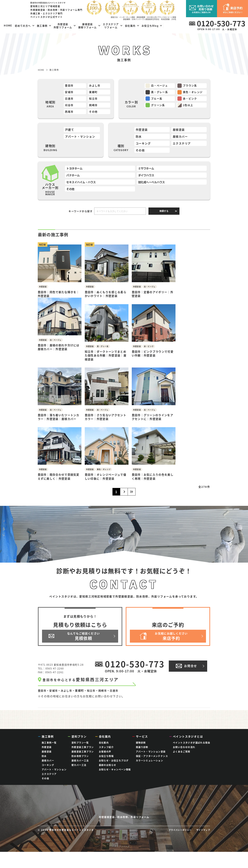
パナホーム (73, 177)
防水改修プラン (80, 754)
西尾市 (70, 113)
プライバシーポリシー (178, 846)
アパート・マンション (80, 138)
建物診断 (141, 741)
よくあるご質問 (182, 750)
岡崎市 (94, 106)
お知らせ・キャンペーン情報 (115, 768)
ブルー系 (158, 100)
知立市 (94, 100)
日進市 (70, 100)
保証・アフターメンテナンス (152, 754)
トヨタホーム (74, 170)
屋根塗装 (179, 131)
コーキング (143, 145)
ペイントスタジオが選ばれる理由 (192, 741)
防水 (139, 138)
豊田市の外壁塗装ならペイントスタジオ (73, 846)
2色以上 (189, 106)
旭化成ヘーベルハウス (151, 184)
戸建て (70, 131)
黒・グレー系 (161, 93)
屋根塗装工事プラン (83, 750)
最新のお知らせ (108, 763)
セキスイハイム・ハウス (81, 184)
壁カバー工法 (79, 763)
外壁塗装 (142, 131)
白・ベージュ (160, 86)
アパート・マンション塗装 (151, 750)
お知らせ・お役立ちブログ (114, 759)
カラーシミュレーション (149, 759)
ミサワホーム (146, 170)
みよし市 (95, 86)
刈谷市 (70, 106)
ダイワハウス (146, 177)
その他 (94, 113)
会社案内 (104, 741)
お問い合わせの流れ (184, 745)
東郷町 (94, 93)
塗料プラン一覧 (80, 741)
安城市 (70, 93)
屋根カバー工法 (80, 759)
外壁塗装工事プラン (83, 745)
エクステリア (182, 145)
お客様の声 (105, 750)
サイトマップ (203, 846)
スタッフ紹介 (106, 745)
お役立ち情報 (106, 754)
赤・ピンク (191, 100)
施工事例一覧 (49, 741)
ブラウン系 (191, 86)
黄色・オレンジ (194, 93)
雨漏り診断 (142, 745)
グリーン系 (159, 106)
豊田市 (70, 86)
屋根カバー (180, 138)
